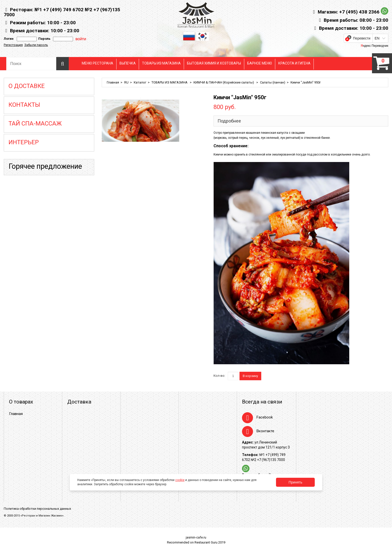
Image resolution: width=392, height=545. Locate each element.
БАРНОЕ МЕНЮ (260, 63)
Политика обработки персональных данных (37, 509)
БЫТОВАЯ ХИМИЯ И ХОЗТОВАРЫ (214, 63)
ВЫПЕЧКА (128, 63)
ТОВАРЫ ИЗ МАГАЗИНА (161, 63)
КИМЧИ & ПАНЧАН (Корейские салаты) (224, 82)
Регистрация (13, 45)
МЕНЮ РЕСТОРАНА (97, 63)
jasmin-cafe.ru (196, 537)
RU (126, 82)
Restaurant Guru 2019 (210, 542)
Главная (113, 82)
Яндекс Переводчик (374, 46)
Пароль (44, 39)
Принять (295, 482)
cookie (180, 480)
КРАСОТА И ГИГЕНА (294, 63)
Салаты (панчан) (273, 82)
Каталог (140, 82)
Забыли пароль (36, 45)
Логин (9, 39)
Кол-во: (219, 376)
